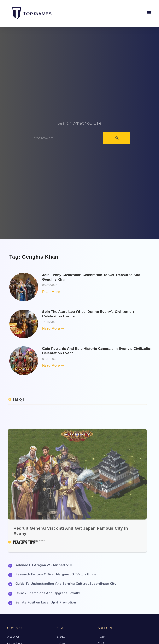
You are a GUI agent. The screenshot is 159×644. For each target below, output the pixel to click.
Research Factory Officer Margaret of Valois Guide (56, 606)
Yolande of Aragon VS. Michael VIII (44, 597)
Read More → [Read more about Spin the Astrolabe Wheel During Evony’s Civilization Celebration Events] (53, 328)
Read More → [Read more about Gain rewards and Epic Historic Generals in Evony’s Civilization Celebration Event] (53, 365)
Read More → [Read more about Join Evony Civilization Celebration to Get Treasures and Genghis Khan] (53, 292)
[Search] (117, 138)
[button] (149, 12)
